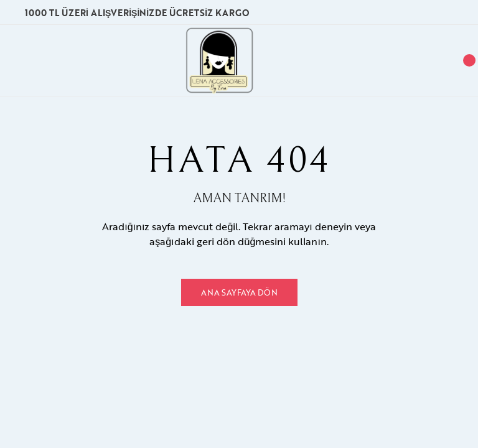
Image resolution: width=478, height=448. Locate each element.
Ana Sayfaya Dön (239, 292)
